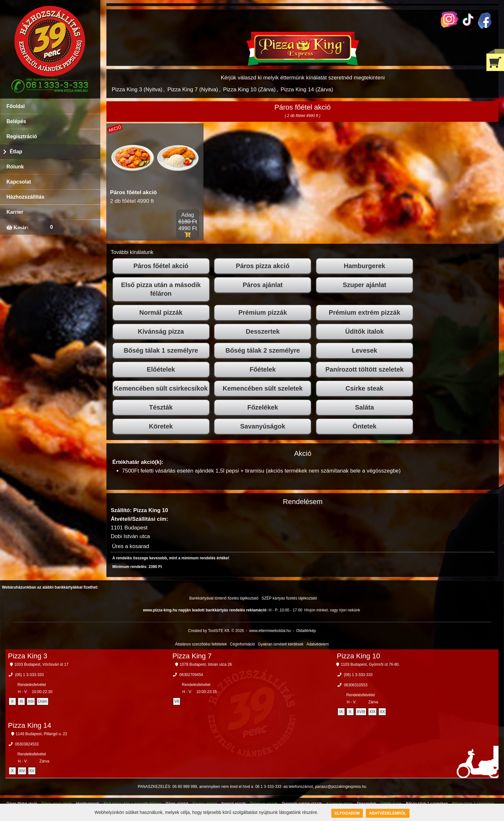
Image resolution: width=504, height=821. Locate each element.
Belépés (16, 121)
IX (341, 712)
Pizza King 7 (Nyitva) (193, 90)
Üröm (43, 701)
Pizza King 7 (192, 656)
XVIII (361, 712)
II (12, 701)
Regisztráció (22, 136)
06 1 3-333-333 (268, 787)
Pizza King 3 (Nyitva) (137, 90)
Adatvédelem (318, 644)
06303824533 (27, 744)
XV (32, 771)
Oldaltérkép (306, 631)
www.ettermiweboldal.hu (270, 631)
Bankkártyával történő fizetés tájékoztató (224, 598)
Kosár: (20, 227)
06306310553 (356, 685)
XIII (31, 701)
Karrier (15, 212)
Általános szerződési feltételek (201, 644)
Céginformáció (242, 644)
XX (382, 712)
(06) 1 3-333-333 (29, 675)
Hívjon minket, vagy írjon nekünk (332, 610)
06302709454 (191, 675)
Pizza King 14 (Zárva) (307, 90)
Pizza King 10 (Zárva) (249, 90)
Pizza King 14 (30, 725)
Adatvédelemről (388, 813)
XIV (22, 771)
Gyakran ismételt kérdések (281, 644)
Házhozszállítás (25, 197)
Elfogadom (347, 813)
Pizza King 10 (359, 656)
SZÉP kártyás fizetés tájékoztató (289, 598)
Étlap (16, 152)
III (21, 701)
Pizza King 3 (28, 656)
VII (177, 701)
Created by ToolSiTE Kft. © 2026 (216, 631)
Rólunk (15, 167)
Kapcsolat (19, 182)
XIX (372, 712)
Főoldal (16, 106)
